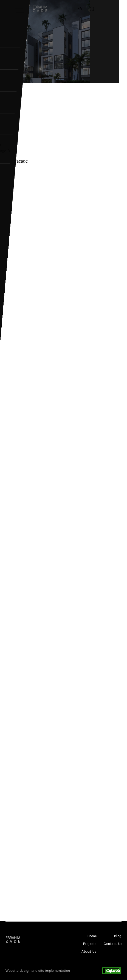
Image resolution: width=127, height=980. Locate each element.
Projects (90, 944)
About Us (89, 952)
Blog (118, 936)
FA (80, 9)
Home (92, 936)
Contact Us (113, 944)
